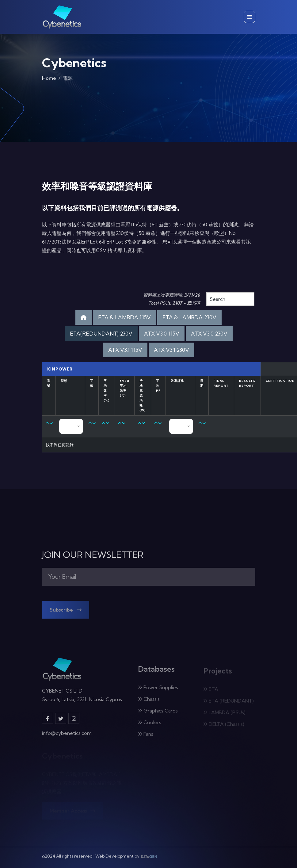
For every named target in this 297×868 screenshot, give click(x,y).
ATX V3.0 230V (209, 334)
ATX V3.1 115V (125, 350)
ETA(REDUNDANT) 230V (101, 334)
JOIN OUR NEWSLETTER (93, 555)
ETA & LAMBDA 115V (124, 317)
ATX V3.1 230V (171, 350)
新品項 (193, 303)
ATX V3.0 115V (162, 334)
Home (49, 81)
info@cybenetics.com (67, 737)
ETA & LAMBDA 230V (189, 317)
